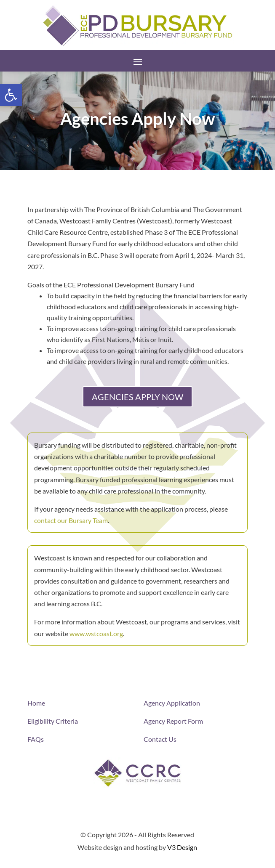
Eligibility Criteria (53, 721)
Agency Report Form (173, 721)
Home (36, 703)
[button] (11, 95)
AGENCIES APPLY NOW (137, 397)
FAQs (36, 739)
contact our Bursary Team (71, 520)
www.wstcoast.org (96, 633)
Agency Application (172, 703)
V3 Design (182, 847)
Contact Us (160, 739)
